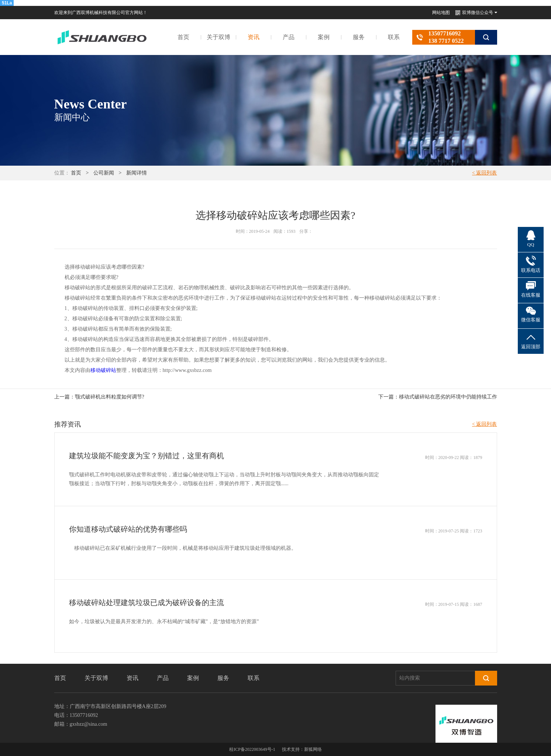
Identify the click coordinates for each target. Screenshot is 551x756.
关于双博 (218, 37)
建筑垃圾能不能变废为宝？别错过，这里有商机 (147, 456)
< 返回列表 (484, 173)
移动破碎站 (103, 370)
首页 (183, 37)
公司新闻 (104, 173)
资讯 (254, 37)
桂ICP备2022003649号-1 (252, 749)
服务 (359, 37)
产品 (289, 37)
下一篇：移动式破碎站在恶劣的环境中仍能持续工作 (438, 397)
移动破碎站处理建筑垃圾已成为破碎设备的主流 (147, 603)
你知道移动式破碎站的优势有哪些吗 (128, 529)
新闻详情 (137, 173)
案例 (324, 37)
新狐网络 (313, 749)
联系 (394, 37)
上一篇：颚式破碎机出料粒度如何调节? (99, 397)
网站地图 (441, 13)
